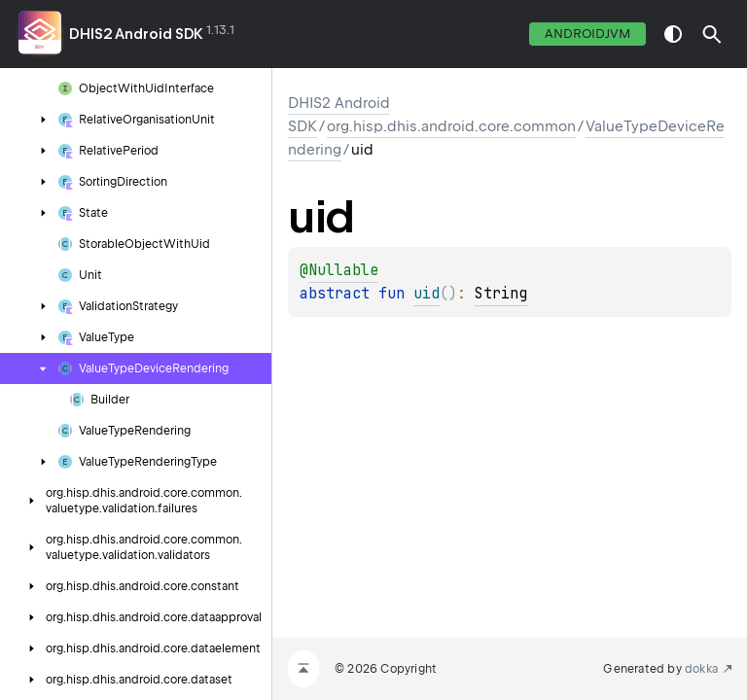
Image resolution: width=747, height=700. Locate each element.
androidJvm (587, 34)
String (501, 294)
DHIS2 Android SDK (136, 34)
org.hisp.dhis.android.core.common (451, 126)
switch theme (673, 34)
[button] (712, 34)
